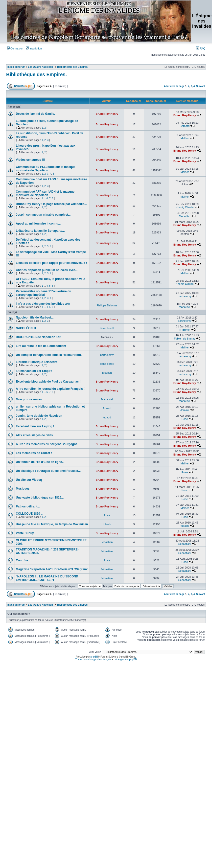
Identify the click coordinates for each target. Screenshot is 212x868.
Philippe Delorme (107, 305)
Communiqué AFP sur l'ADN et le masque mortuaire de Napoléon (45, 193)
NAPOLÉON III (26, 328)
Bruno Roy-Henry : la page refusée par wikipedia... (51, 204)
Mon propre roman (29, 399)
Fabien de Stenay (185, 339)
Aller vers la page (175, 86)
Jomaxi (107, 408)
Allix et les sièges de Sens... (35, 435)
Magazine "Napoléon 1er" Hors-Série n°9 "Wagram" (52, 569)
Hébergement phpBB (125, 659)
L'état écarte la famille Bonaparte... (40, 231)
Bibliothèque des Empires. (73, 67)
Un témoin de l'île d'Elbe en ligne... (40, 462)
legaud (107, 417)
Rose (185, 419)
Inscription (34, 48)
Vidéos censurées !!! (30, 160)
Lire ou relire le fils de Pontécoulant (41, 346)
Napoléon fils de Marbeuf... (35, 318)
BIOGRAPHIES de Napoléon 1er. (38, 337)
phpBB (94, 657)
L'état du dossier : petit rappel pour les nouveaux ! (51, 263)
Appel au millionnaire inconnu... (38, 224)
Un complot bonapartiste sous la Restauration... (50, 355)
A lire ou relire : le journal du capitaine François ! (50, 389)
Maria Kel (185, 216)
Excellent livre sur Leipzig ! (35, 426)
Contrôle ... (24, 560)
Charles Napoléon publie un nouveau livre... (47, 270)
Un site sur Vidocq (29, 480)
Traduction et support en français (93, 659)
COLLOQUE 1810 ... (30, 514)
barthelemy (185, 296)
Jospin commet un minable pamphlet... (43, 215)
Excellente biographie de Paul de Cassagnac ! (48, 382)
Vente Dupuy (25, 533)
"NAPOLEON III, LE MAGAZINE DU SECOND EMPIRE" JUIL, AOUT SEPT (47, 578)
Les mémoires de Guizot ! (34, 453)
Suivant (201, 86)
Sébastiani (107, 542)
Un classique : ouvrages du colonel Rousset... (48, 471)
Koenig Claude (185, 207)
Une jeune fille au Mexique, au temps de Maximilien (52, 524)
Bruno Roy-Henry (107, 114)
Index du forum (16, 67)
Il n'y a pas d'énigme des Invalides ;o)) (43, 304)
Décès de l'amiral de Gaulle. (35, 114)
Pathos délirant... (28, 506)
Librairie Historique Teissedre (37, 362)
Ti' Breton (185, 330)
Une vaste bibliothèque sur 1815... (40, 498)
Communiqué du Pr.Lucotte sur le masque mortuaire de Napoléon (46, 169)
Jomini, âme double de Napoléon (39, 416)
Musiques (23, 489)
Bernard (185, 126)
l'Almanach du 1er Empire (34, 371)
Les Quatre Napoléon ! (41, 67)
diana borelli (107, 328)
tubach (107, 524)
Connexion (15, 48)
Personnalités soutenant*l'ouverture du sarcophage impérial (44, 293)
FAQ (201, 48)
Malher (185, 138)
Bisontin (107, 373)
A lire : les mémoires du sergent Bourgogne (47, 444)
